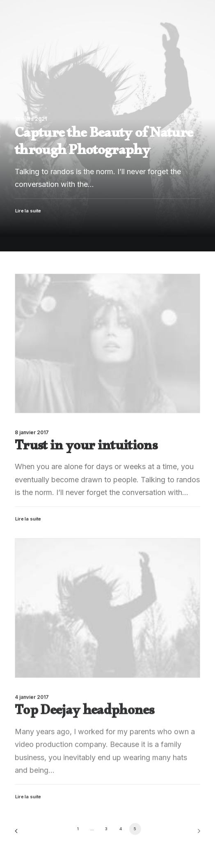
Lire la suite (28, 519)
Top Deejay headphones (84, 731)
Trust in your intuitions (86, 448)
